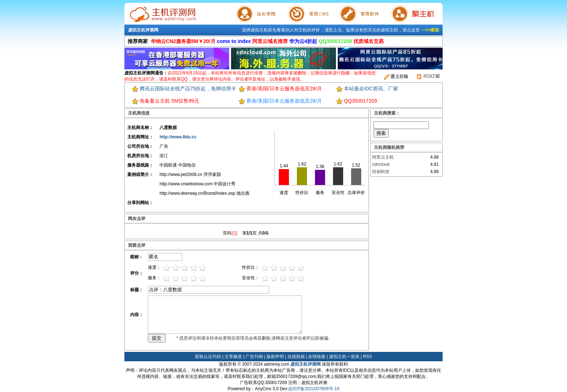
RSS (368, 357)
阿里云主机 (383, 157)
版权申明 (275, 357)
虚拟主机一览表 (344, 357)
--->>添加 (430, 30)
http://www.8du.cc (178, 137)
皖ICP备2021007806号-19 (314, 389)
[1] (235, 233)
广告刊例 (254, 357)
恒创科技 (381, 172)
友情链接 (317, 357)
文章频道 (233, 357)
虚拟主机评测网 (143, 30)
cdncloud (381, 164)
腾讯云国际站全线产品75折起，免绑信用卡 (188, 89)
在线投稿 (296, 357)
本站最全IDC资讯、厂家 (371, 89)
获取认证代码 (208, 357)
